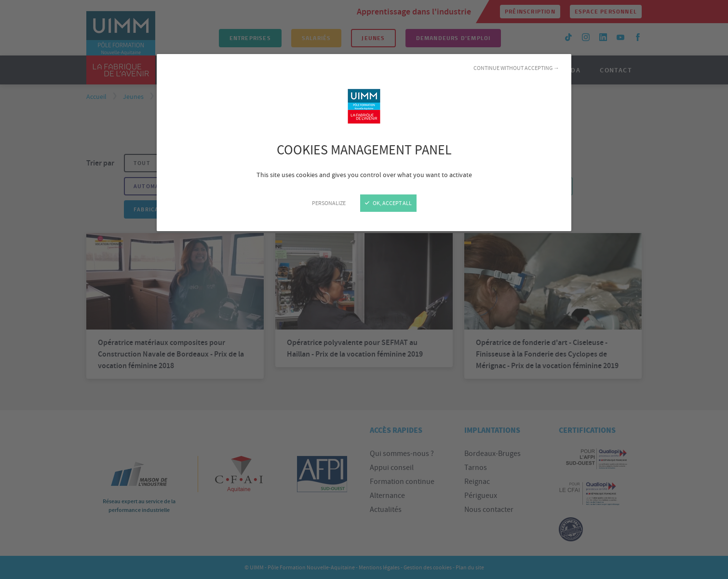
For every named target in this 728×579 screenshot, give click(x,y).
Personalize (329, 203)
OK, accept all (388, 203)
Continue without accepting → (516, 68)
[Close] (364, 289)
